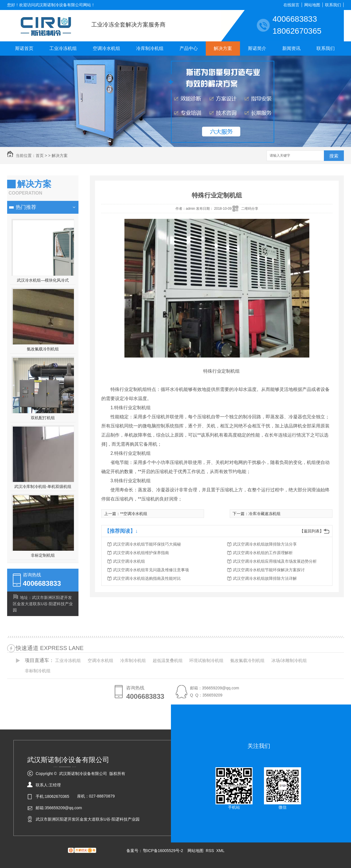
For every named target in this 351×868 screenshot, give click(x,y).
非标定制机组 (43, 555)
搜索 (334, 156)
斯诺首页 (24, 48)
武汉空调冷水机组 (129, 561)
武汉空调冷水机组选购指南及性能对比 (147, 578)
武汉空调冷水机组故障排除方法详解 (265, 578)
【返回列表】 (312, 531)
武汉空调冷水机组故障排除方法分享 (265, 544)
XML (220, 851)
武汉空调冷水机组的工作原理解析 (263, 553)
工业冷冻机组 (63, 48)
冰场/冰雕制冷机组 (289, 660)
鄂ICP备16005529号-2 (163, 851)
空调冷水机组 (106, 48)
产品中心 (189, 48)
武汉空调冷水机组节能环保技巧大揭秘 (147, 544)
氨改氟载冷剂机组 (43, 349)
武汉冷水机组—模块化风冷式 (43, 280)
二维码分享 (250, 209)
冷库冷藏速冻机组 (265, 514)
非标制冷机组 (38, 671)
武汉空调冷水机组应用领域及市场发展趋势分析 (275, 561)
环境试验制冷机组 (206, 660)
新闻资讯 (291, 48)
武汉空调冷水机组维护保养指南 (141, 553)
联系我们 (333, 5)
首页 (40, 156)
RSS (210, 851)
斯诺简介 (257, 48)
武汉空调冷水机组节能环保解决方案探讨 (269, 570)
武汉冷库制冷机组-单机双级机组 (43, 487)
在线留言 (291, 5)
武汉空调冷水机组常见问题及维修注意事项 (151, 570)
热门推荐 (26, 207)
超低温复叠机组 (168, 660)
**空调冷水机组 (134, 514)
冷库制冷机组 (150, 48)
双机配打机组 (43, 418)
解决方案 (223, 48)
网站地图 (312, 5)
